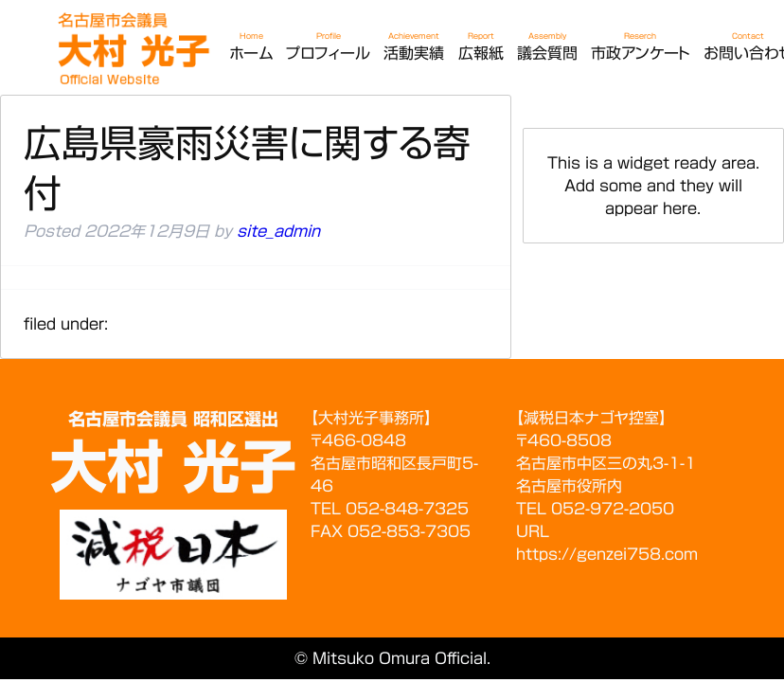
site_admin (278, 231)
